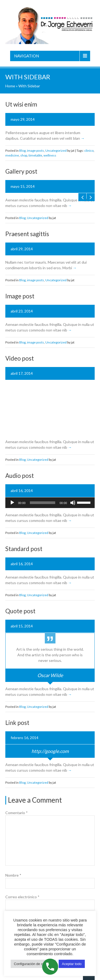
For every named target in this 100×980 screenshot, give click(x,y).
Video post (20, 358)
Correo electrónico (22, 897)
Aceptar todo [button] (72, 964)
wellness (50, 155)
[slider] (43, 503)
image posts (35, 151)
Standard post (24, 549)
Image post (20, 296)
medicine (12, 155)
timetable (35, 155)
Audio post (20, 476)
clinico (89, 151)
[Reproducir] (12, 503)
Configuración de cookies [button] (33, 964)
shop (24, 155)
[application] (50, 503)
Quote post (20, 611)
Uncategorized (56, 151)
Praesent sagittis (27, 234)
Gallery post (21, 171)
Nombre (13, 875)
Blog (22, 151)
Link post (17, 723)
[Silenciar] (73, 503)
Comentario (17, 813)
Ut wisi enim (21, 104)
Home (10, 86)
